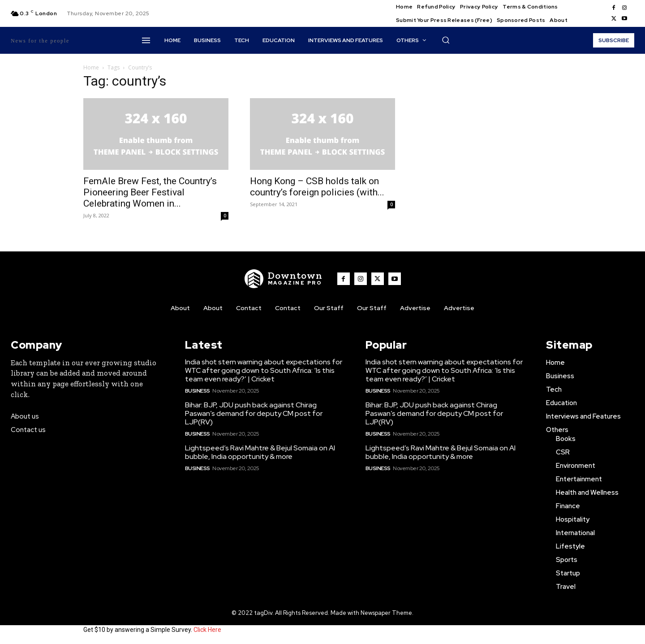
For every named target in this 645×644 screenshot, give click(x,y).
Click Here (207, 630)
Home (91, 67)
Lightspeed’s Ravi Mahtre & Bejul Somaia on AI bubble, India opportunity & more (260, 452)
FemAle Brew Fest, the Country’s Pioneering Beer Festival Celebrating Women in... (150, 192)
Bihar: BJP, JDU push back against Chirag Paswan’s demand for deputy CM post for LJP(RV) (254, 413)
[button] (446, 40)
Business (198, 391)
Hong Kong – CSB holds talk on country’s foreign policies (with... (317, 187)
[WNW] (284, 279)
